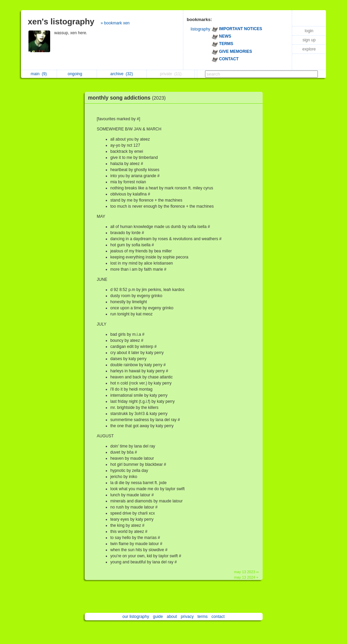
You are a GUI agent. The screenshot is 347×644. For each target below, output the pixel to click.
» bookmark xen (115, 23)
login (309, 31)
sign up (309, 40)
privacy (187, 617)
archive (122, 74)
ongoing (77, 74)
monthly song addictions (129, 98)
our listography (136, 617)
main (39, 74)
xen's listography (61, 22)
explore (309, 49)
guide (158, 617)
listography (201, 29)
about (172, 617)
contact (218, 617)
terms (203, 617)
